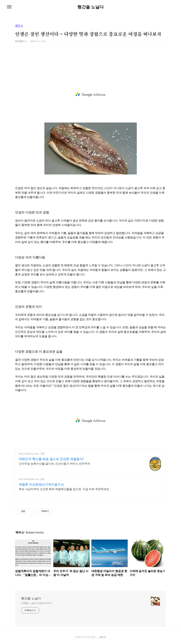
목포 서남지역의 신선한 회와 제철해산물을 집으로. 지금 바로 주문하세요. (64, 489)
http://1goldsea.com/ (29, 454)
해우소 (19, 26)
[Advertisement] (90, 94)
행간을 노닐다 (90, 7)
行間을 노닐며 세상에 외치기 (37, 603)
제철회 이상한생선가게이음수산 (41, 484)
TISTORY (91, 637)
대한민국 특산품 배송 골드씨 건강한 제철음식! (51, 459)
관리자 (103, 637)
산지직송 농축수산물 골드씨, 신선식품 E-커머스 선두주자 (54, 464)
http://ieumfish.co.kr (29, 479)
